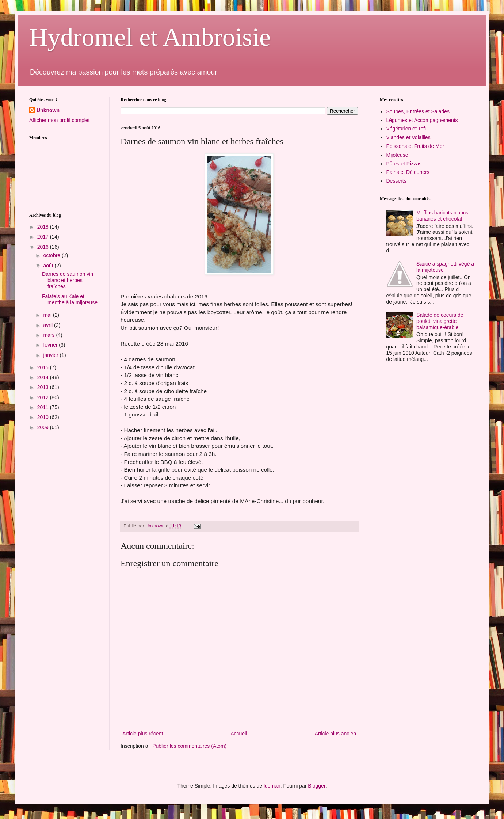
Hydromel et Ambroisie (150, 37)
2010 (44, 417)
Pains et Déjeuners (408, 172)
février (51, 345)
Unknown (48, 110)
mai (48, 315)
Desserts (396, 181)
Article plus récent (143, 734)
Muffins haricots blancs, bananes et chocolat (443, 216)
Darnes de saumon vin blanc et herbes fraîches (68, 280)
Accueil (239, 734)
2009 (44, 427)
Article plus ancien (335, 734)
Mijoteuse (397, 155)
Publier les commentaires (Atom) (189, 746)
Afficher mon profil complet (59, 120)
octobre (52, 255)
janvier (51, 355)
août (49, 266)
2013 (44, 387)
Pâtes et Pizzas (404, 164)
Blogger (316, 786)
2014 (44, 377)
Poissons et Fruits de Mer (415, 146)
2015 (44, 367)
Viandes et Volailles (408, 137)
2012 (44, 397)
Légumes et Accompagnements (422, 120)
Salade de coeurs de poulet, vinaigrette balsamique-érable (440, 321)
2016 (44, 247)
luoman (272, 786)
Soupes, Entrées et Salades (418, 111)
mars (49, 335)
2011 (44, 407)
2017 (44, 237)
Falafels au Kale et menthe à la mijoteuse (70, 299)
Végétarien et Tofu (407, 129)
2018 (44, 227)
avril (49, 325)
